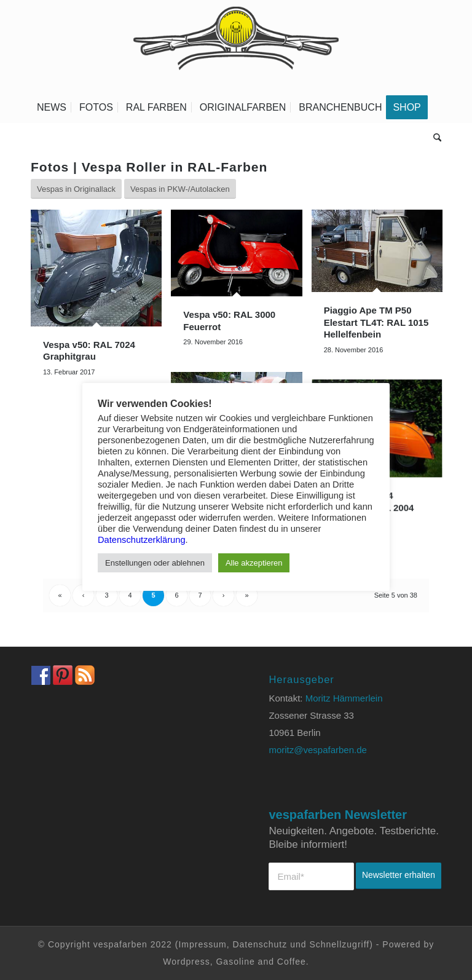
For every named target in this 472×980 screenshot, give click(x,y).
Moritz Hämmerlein (344, 698)
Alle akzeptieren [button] (254, 563)
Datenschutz (260, 944)
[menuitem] (52, 108)
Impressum (202, 944)
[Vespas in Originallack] (76, 189)
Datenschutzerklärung (142, 540)
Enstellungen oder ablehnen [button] (155, 563)
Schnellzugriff (339, 944)
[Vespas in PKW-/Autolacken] (180, 189)
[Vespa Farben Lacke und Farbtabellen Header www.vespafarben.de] (236, 46)
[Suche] (434, 138)
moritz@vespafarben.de (317, 750)
